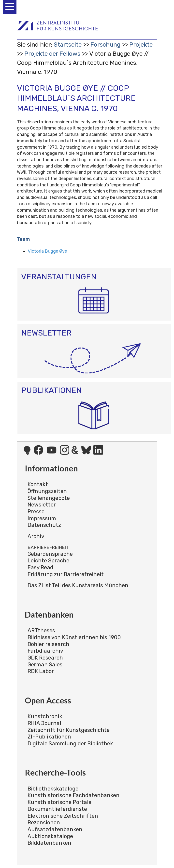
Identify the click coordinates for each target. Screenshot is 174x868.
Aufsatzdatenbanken (55, 829)
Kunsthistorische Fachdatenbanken (73, 795)
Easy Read (40, 567)
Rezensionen (44, 823)
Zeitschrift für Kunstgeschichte (69, 730)
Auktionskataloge (50, 836)
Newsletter (42, 505)
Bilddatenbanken (49, 843)
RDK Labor (41, 671)
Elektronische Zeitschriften (63, 816)
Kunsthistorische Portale (59, 802)
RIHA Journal (44, 723)
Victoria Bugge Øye (47, 251)
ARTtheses (41, 630)
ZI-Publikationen (49, 737)
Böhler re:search (48, 644)
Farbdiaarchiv (45, 651)
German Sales (45, 665)
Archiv (36, 536)
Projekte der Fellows (52, 54)
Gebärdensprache (50, 554)
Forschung (105, 45)
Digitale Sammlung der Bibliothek (70, 744)
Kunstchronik (45, 716)
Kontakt (38, 484)
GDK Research (45, 658)
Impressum (42, 518)
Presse (36, 512)
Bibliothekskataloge (53, 789)
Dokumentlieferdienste (57, 809)
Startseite (68, 45)
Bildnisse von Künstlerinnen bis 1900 (74, 637)
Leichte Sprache (48, 561)
